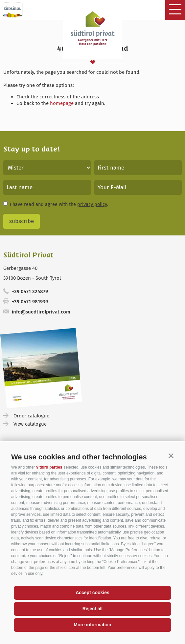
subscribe (22, 221)
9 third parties (49, 467)
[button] (171, 456)
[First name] (138, 168)
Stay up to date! (32, 149)
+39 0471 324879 (30, 292)
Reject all (92, 609)
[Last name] (47, 187)
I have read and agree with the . (59, 204)
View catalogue (30, 424)
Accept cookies (92, 593)
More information (92, 625)
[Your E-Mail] (138, 187)
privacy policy (92, 204)
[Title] (47, 168)
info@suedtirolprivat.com (41, 312)
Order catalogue (31, 416)
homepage (62, 103)
